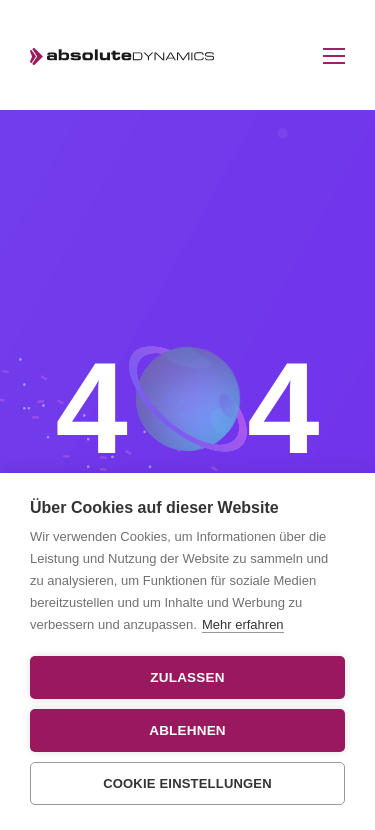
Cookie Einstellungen (187, 783)
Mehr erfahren (243, 624)
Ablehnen (187, 730)
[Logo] (122, 55)
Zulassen (187, 677)
